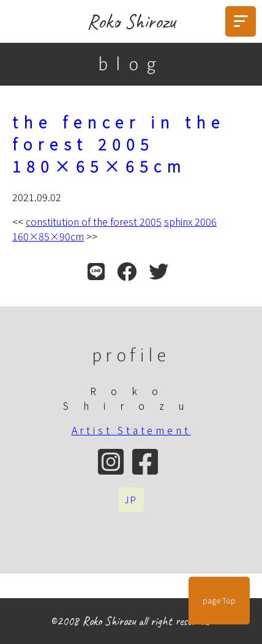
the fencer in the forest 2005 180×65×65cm (119, 144)
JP (131, 500)
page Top (219, 601)
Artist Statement (131, 430)
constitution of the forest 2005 (94, 221)
